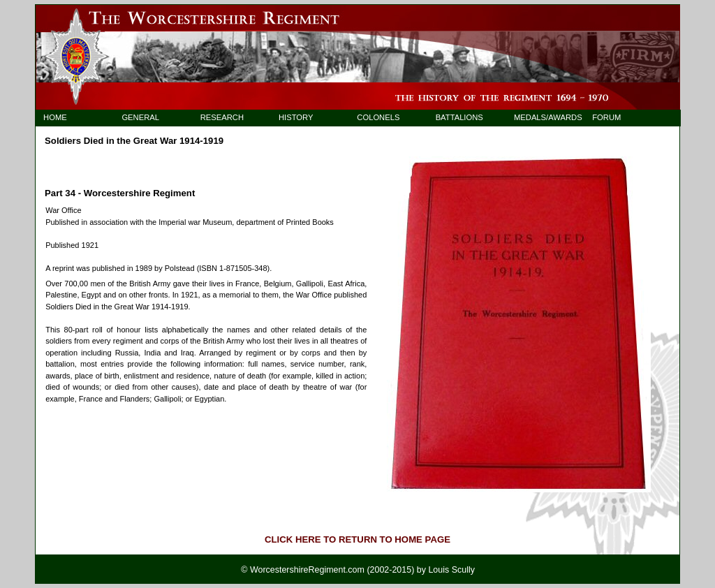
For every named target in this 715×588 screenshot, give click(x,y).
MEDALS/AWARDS (541, 117)
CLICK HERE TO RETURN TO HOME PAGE (357, 539)
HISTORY (296, 117)
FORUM (606, 117)
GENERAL (140, 117)
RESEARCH (222, 117)
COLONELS (378, 117)
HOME (55, 117)
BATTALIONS (459, 117)
